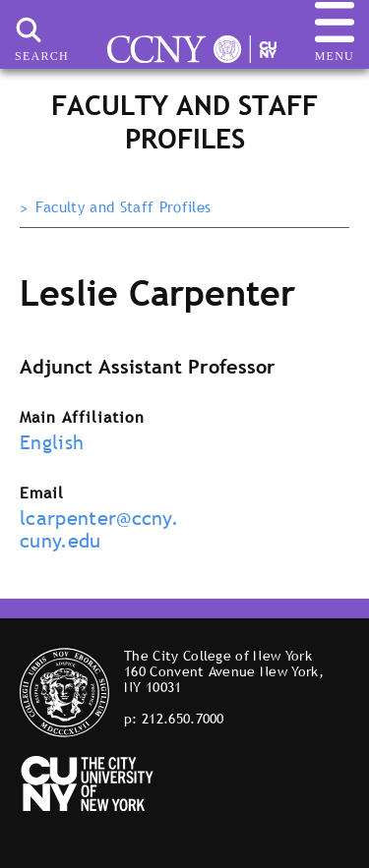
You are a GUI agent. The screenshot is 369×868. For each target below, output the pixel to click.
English (52, 442)
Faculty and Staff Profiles (123, 207)
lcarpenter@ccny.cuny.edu (99, 529)
